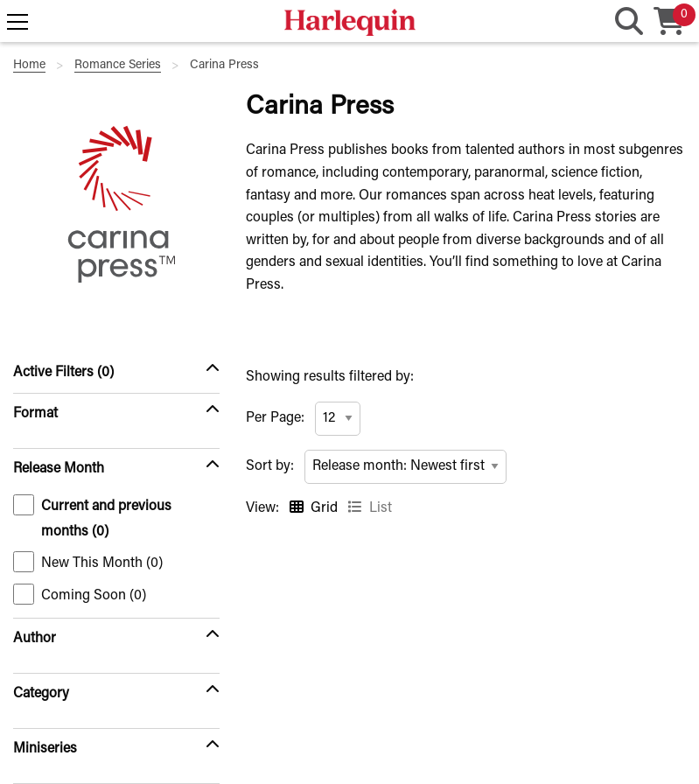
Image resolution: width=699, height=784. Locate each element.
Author (35, 639)
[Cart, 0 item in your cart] (669, 23)
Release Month (59, 469)
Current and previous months (92, 517)
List (381, 508)
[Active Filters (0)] (116, 373)
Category (41, 694)
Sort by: (270, 466)
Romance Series (118, 66)
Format (35, 414)
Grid (324, 508)
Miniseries (45, 749)
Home (29, 66)
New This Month (88, 562)
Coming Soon (80, 594)
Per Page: (275, 418)
